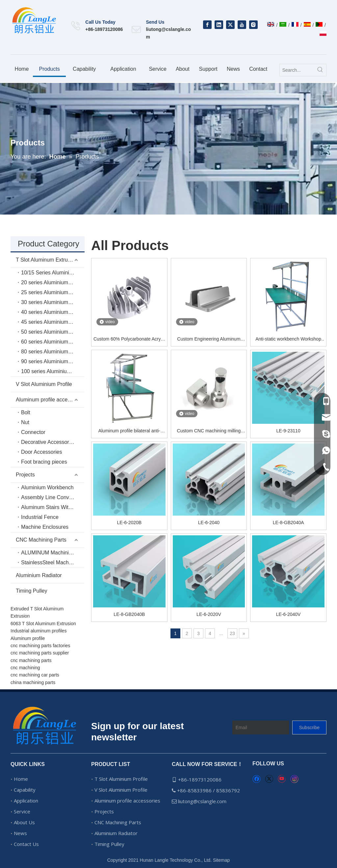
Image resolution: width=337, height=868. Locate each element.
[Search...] (297, 70)
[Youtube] (242, 25)
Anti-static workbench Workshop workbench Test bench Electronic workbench (288, 339)
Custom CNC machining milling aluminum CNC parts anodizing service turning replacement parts (209, 431)
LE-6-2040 (209, 523)
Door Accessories (42, 452)
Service (22, 811)
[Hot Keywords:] (320, 70)
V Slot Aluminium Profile (44, 384)
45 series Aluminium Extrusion (53, 322)
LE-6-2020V (209, 614)
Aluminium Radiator (39, 575)
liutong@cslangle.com (203, 801)
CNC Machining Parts (41, 540)
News (20, 833)
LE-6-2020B (129, 523)
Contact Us (26, 844)
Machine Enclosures (45, 527)
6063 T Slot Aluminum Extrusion (43, 624)
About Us (24, 822)
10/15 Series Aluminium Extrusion (53, 273)
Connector (33, 432)
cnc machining (25, 668)
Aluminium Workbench (47, 487)
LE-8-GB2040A (288, 523)
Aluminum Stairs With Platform (53, 507)
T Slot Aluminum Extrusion (47, 260)
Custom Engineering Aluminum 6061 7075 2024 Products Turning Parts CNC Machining (209, 339)
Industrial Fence (40, 517)
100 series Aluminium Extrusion (53, 371)
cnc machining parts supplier (40, 653)
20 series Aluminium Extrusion (53, 282)
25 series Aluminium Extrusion (53, 292)
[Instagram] (253, 25)
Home (21, 779)
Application (26, 801)
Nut (25, 422)
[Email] (261, 728)
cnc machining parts (31, 660)
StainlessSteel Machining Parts (53, 562)
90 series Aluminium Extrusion (53, 361)
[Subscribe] (309, 728)
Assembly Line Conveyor (50, 497)
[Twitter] (230, 25)
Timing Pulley (31, 591)
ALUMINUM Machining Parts (53, 553)
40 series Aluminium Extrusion (53, 312)
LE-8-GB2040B (129, 614)
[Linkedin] (219, 25)
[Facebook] (207, 25)
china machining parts (33, 682)
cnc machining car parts (35, 675)
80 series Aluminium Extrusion (53, 352)
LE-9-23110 (288, 431)
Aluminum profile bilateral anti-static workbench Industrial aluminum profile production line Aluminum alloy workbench (129, 431)
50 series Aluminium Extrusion (53, 332)
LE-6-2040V (288, 614)
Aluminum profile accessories (50, 400)
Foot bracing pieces (44, 462)
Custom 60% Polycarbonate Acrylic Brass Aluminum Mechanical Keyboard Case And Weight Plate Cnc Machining (129, 339)
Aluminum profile (28, 638)
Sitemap (221, 860)
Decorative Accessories (48, 442)
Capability (25, 790)
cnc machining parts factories (40, 646)
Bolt (26, 412)
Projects (25, 475)
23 (232, 633)
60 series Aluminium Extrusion (53, 342)
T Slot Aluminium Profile (121, 779)
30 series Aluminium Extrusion (53, 302)
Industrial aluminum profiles (39, 631)
